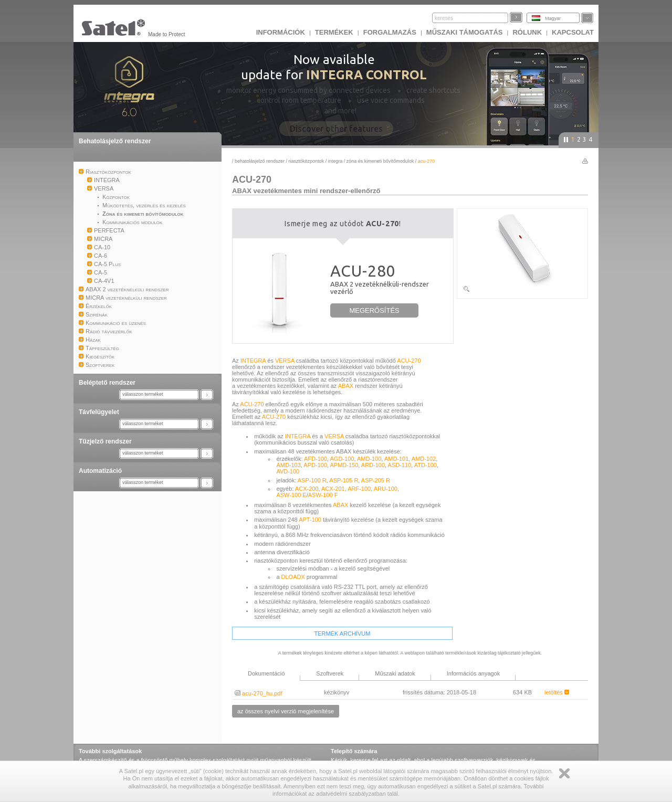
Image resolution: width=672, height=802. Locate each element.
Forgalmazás (390, 32)
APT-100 (310, 520)
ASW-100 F (323, 495)
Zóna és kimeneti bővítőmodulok (380, 161)
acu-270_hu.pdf (259, 693)
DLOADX (293, 577)
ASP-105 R (344, 480)
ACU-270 (409, 361)
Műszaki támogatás (465, 32)
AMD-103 (288, 465)
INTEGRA (335, 161)
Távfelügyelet (99, 412)
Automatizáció (100, 471)
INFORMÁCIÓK (281, 32)
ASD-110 (400, 465)
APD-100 (315, 465)
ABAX (346, 386)
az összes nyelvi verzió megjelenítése (286, 711)
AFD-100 (316, 459)
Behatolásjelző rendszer (115, 141)
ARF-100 (359, 489)
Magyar (553, 18)
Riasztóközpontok (307, 161)
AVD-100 (288, 471)
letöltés (557, 692)
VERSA (285, 361)
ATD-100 (426, 465)
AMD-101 (396, 459)
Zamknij (564, 773)
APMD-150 (344, 465)
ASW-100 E (291, 495)
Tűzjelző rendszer (105, 441)
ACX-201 (333, 489)
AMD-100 (369, 459)
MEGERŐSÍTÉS (374, 310)
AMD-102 (424, 459)
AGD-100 (342, 459)
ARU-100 (386, 489)
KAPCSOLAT (573, 32)
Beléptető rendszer (107, 383)
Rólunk (527, 32)
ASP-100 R (312, 480)
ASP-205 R (376, 480)
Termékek (334, 32)
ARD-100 (373, 465)
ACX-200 (307, 489)
